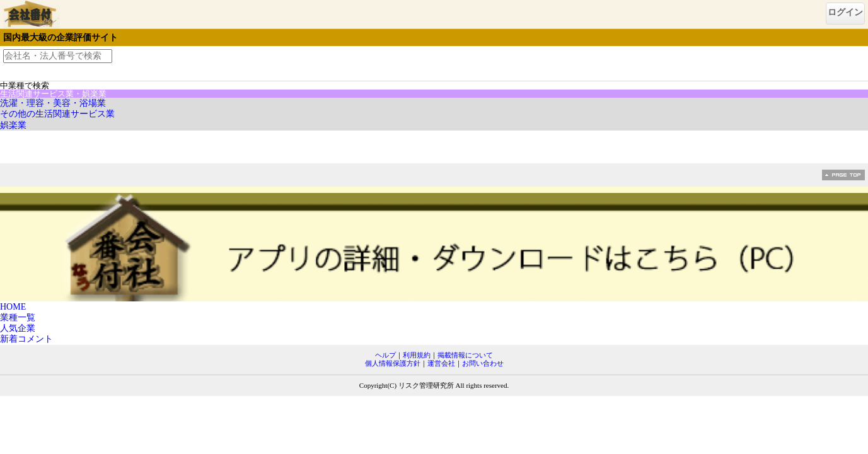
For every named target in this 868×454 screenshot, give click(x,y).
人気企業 (18, 328)
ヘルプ (385, 355)
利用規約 (417, 355)
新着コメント (26, 339)
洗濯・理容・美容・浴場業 (53, 103)
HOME (13, 307)
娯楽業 (13, 125)
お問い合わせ (483, 363)
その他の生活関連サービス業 (57, 114)
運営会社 (441, 363)
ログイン (845, 12)
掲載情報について (465, 355)
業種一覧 (18, 317)
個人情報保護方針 (393, 363)
